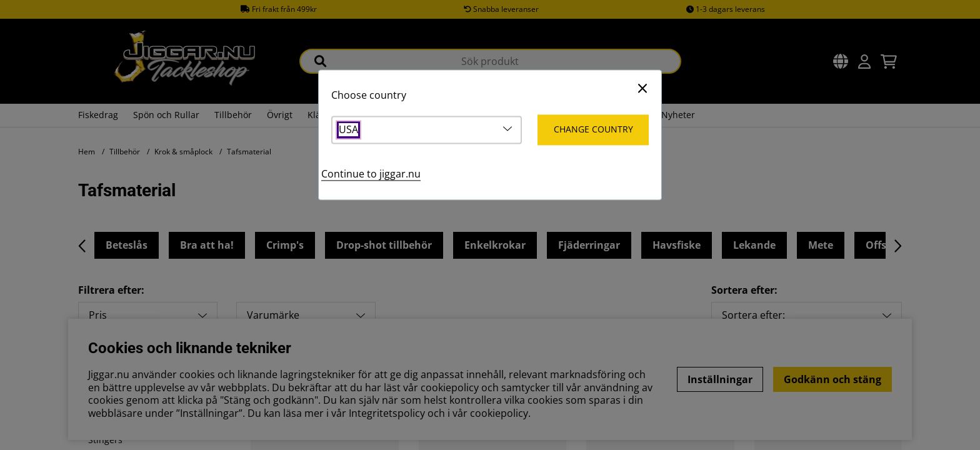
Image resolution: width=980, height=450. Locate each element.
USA (348, 130)
